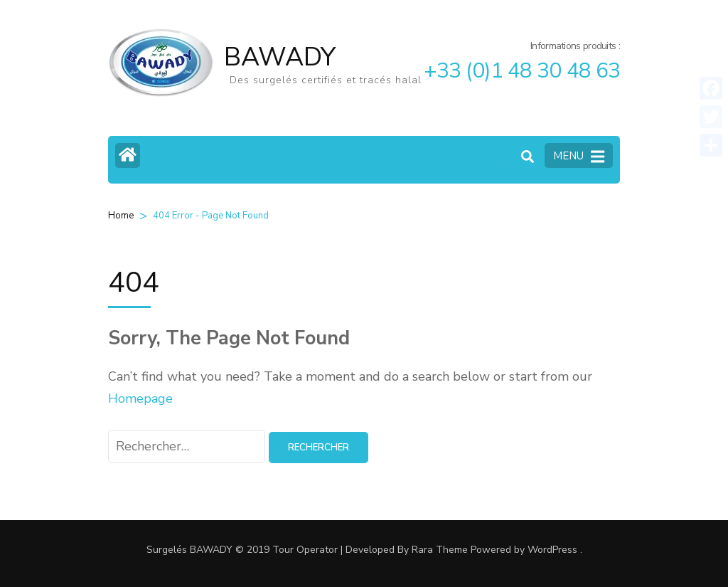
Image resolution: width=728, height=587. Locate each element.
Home (121, 216)
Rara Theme (440, 550)
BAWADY (280, 57)
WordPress (552, 550)
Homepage (140, 398)
